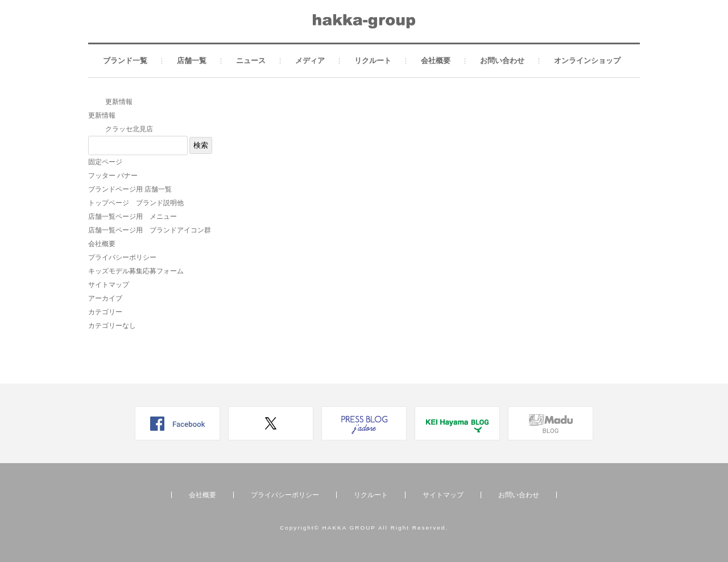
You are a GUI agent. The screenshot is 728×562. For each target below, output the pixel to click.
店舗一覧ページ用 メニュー (133, 217)
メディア (310, 61)
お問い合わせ (502, 61)
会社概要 (436, 61)
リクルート (373, 61)
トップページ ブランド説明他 (136, 203)
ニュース (251, 61)
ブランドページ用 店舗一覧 (130, 189)
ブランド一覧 (125, 61)
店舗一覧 (192, 61)
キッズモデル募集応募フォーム (136, 271)
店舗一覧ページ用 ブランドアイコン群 (150, 230)
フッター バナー (113, 176)
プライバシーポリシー (122, 257)
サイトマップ (109, 285)
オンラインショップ (587, 61)
